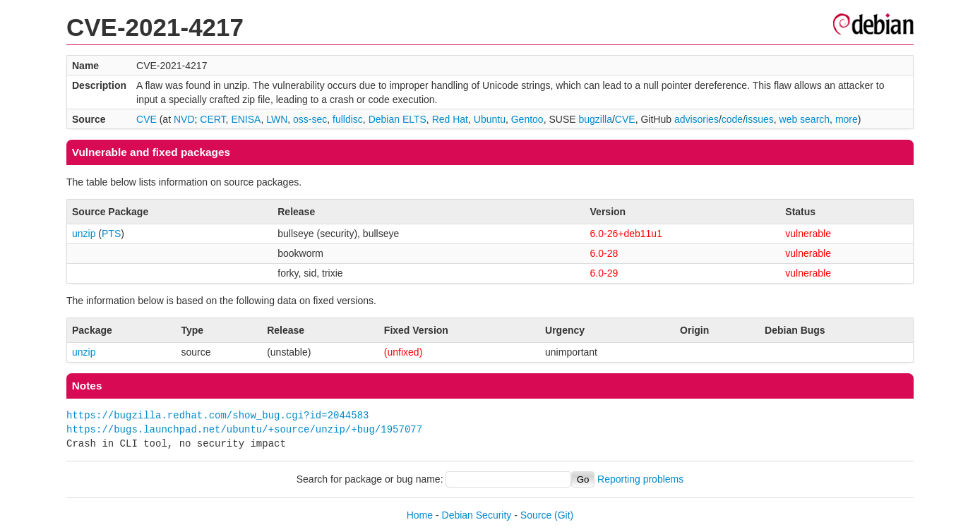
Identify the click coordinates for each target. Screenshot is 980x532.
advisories (697, 119)
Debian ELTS (398, 119)
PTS (111, 234)
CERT (213, 119)
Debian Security (477, 515)
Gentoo (527, 119)
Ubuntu (490, 119)
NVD (184, 119)
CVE (147, 119)
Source (536, 515)
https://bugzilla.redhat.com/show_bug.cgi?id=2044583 (217, 415)
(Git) (564, 515)
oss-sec (310, 119)
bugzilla (595, 119)
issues (760, 119)
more (847, 119)
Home (420, 515)
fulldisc (348, 119)
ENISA (246, 119)
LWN (277, 119)
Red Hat (450, 119)
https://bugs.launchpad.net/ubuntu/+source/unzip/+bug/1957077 (244, 429)
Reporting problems (640, 479)
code (732, 119)
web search (805, 119)
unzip (84, 234)
